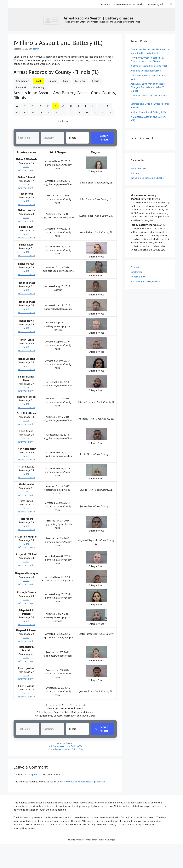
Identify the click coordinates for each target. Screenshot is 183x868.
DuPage (52, 81)
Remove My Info (156, 4)
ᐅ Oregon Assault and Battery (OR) (150, 66)
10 (67, 705)
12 (76, 705)
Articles (135, 173)
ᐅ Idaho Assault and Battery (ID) (66, 746)
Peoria (96, 81)
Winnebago (39, 87)
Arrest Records (67, 743)
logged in (33, 774)
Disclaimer (136, 272)
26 (84, 705)
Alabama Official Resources (146, 71)
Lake (66, 81)
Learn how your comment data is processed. (82, 782)
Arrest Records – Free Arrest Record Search (122, 4)
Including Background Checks (147, 178)
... (50, 705)
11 (71, 705)
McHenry (80, 81)
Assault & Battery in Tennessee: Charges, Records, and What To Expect (148, 87)
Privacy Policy (138, 277)
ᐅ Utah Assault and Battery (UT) (148, 112)
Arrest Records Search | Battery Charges (98, 18)
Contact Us (137, 267)
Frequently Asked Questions (146, 281)
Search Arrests (102, 138)
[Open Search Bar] (171, 4)
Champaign (23, 81)
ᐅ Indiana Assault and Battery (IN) (66, 749)
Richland (21, 87)
